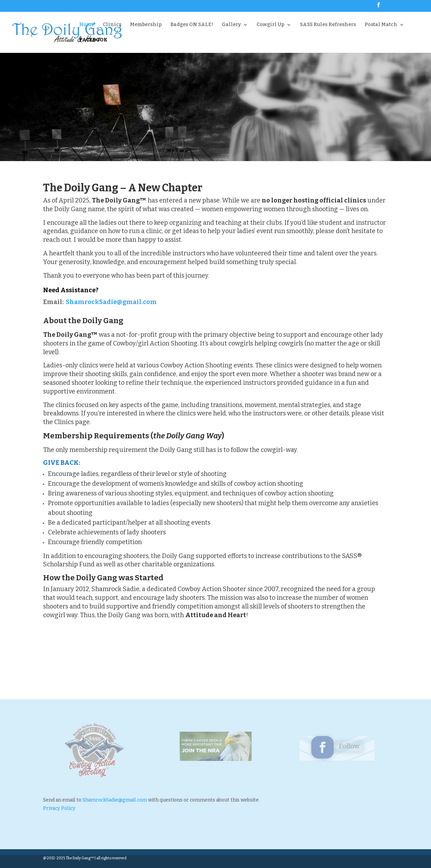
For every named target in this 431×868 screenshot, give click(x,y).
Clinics (112, 25)
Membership (146, 25)
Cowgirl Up (270, 25)
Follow (347, 746)
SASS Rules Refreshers (328, 25)
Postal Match (381, 25)
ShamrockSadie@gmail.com (111, 302)
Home (87, 25)
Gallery (231, 25)
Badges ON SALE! (192, 25)
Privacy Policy (59, 808)
